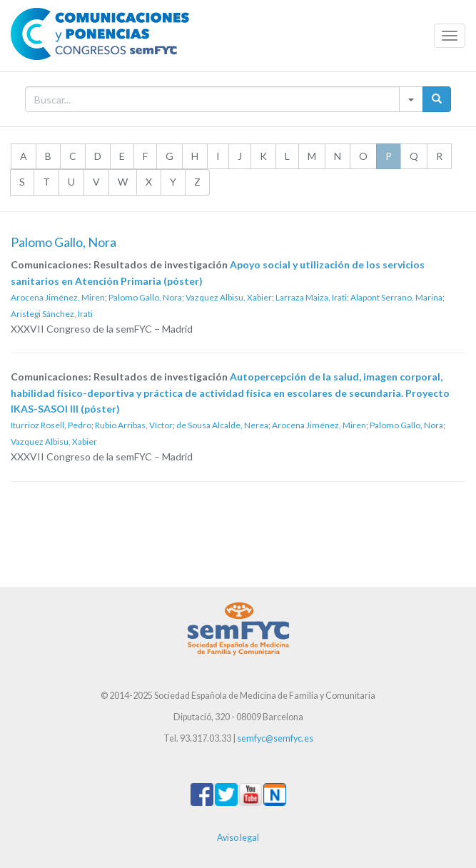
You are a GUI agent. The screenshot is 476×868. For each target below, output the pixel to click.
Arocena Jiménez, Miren (58, 297)
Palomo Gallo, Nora (145, 297)
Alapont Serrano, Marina (396, 297)
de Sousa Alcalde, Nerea (222, 425)
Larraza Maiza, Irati (311, 297)
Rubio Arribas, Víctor (134, 425)
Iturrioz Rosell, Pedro (51, 425)
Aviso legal (238, 838)
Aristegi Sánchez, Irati (52, 314)
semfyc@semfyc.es (275, 738)
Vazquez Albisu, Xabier (229, 297)
